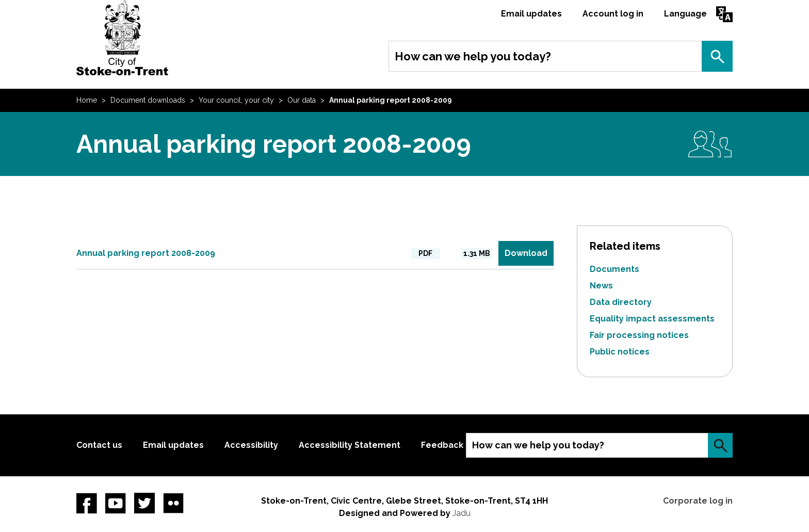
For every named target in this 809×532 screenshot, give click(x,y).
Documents (614, 269)
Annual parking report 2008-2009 (146, 253)
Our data (302, 100)
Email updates (531, 14)
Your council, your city (236, 100)
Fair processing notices (639, 335)
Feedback (442, 445)
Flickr (173, 503)
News (601, 286)
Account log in (613, 14)
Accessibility (251, 445)
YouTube (116, 503)
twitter (144, 503)
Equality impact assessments (652, 319)
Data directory (621, 302)
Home (87, 100)
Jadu (462, 513)
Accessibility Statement (350, 445)
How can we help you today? (473, 56)
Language (685, 14)
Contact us (99, 445)
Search (717, 56)
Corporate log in (698, 501)
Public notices (620, 352)
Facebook (87, 503)
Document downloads (148, 100)
